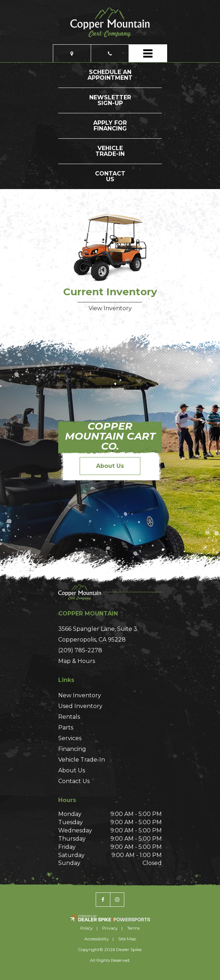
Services (70, 738)
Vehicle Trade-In (82, 760)
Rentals (69, 717)
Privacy (110, 928)
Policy (87, 928)
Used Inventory (80, 706)
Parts (66, 727)
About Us (110, 466)
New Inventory (80, 695)
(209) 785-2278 (80, 650)
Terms (133, 928)
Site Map (127, 939)
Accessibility (97, 939)
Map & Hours (77, 661)
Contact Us (74, 781)
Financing (72, 749)
